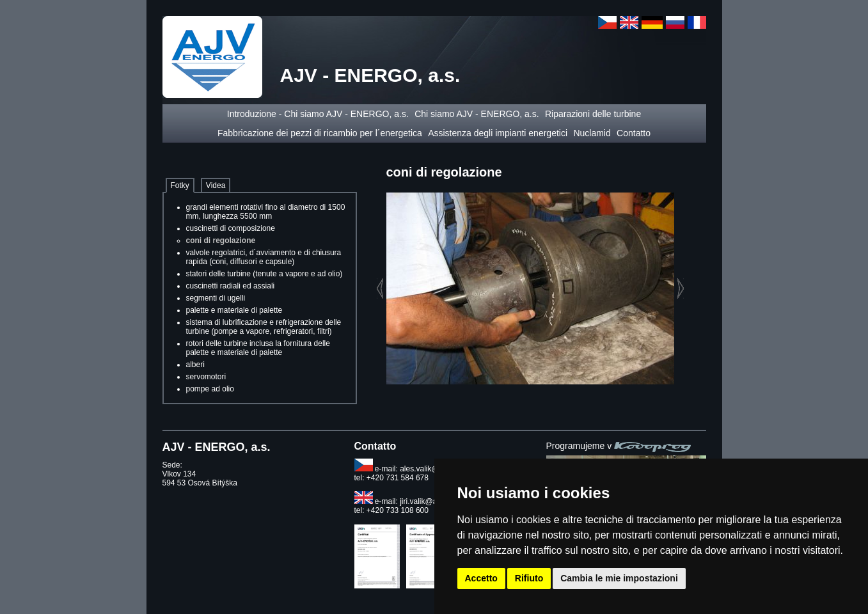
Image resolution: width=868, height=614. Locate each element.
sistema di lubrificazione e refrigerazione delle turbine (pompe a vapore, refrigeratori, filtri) (264, 327)
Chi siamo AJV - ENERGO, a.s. (477, 114)
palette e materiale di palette (234, 310)
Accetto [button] (481, 578)
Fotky (180, 185)
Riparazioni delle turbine (593, 114)
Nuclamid (592, 133)
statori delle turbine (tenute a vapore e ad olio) (264, 274)
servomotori (206, 377)
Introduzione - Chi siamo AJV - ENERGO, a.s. (318, 114)
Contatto (634, 133)
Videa (216, 185)
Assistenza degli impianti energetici (498, 133)
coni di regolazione (221, 240)
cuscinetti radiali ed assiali (231, 286)
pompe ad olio (210, 389)
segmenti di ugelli (216, 298)
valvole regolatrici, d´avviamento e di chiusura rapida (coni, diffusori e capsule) (264, 257)
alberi (195, 365)
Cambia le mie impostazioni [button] (619, 578)
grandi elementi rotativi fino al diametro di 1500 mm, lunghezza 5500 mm (266, 212)
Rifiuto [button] (529, 578)
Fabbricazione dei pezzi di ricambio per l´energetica (320, 133)
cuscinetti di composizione (231, 228)
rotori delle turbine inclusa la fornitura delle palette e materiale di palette (258, 348)
